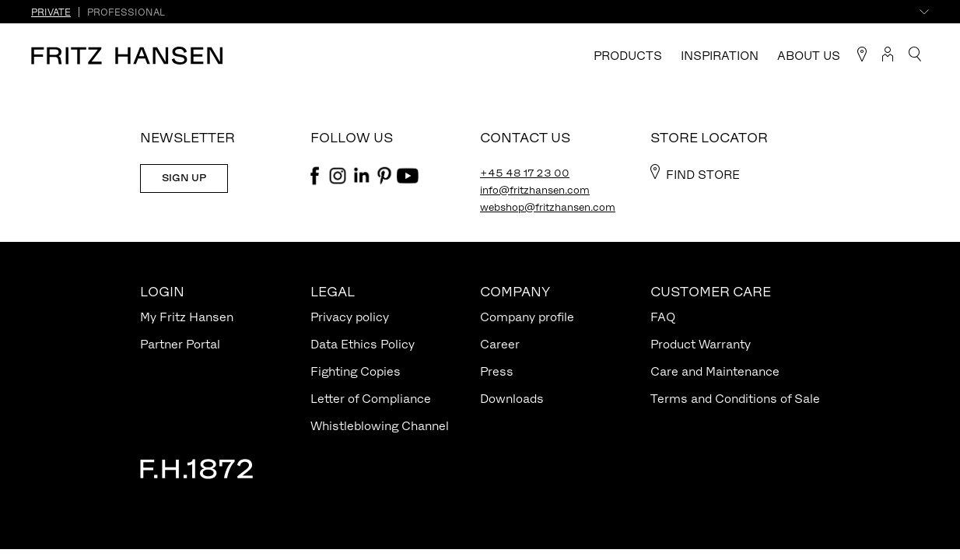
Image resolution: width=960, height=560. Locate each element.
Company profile (527, 317)
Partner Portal (180, 344)
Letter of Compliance (371, 399)
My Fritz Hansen (187, 317)
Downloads (512, 399)
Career (500, 344)
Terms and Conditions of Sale (735, 399)
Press (497, 371)
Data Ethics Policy (363, 344)
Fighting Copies (356, 371)
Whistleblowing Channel (380, 426)
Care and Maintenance (715, 371)
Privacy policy (350, 317)
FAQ (663, 317)
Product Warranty (701, 344)
